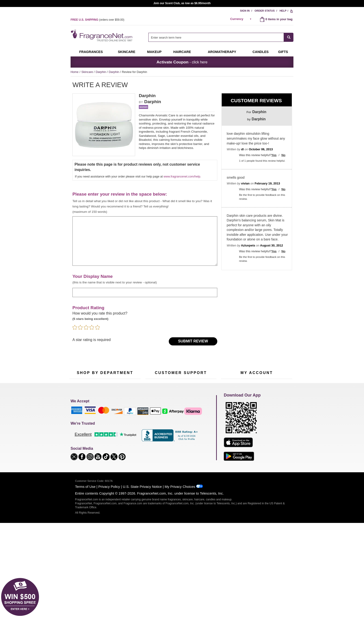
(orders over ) (97, 20)
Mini (122, 449)
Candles (125, 435)
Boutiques (76, 453)
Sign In (245, 11)
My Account (229, 420)
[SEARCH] (289, 37)
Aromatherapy (104, 442)
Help (283, 11)
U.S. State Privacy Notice (142, 581)
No (283, 155)
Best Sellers (103, 449)
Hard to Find (127, 456)
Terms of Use (85, 581)
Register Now (230, 428)
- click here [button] (182, 62)
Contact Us (153, 428)
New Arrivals (127, 442)
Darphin (101, 72)
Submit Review (193, 341)
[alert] (242, 19)
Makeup (154, 52)
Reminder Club (257, 428)
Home (75, 72)
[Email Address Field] (121, 389)
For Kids (125, 420)
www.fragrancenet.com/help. (182, 176)
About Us (151, 435)
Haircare (182, 52)
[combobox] (221, 37)
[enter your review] (145, 241)
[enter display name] (145, 292)
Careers (200, 450)
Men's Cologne (79, 439)
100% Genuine (181, 450)
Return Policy (180, 420)
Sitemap (200, 432)
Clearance (102, 456)
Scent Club (102, 464)
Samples (101, 428)
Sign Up (262, 389)
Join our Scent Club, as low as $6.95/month (182, 3)
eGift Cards (153, 442)
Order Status (265, 11)
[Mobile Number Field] (199, 389)
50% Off (100, 420)
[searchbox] (216, 37)
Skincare (127, 52)
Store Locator (180, 458)
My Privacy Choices (180, 581)
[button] (75, 550)
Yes (274, 155)
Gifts (283, 52)
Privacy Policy (109, 581)
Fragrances (91, 52)
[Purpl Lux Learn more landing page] (257, 441)
